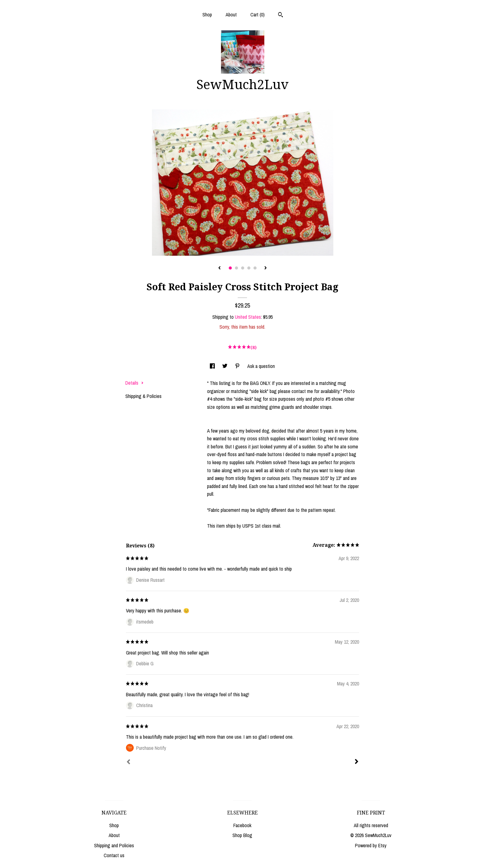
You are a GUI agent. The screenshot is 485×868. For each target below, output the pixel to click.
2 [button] (236, 268)
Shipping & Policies (143, 396)
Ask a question (261, 366)
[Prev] (128, 762)
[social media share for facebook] (213, 366)
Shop (207, 15)
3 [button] (243, 268)
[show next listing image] (266, 268)
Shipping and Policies (114, 845)
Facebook (242, 825)
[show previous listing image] (219, 268)
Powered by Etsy (371, 845)
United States (248, 317)
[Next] (357, 762)
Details (134, 383)
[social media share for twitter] (225, 366)
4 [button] (249, 268)
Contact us (114, 855)
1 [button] (230, 268)
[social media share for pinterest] (238, 366)
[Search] (281, 15)
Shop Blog (242, 835)
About (231, 15)
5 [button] (255, 268)
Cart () (258, 15)
